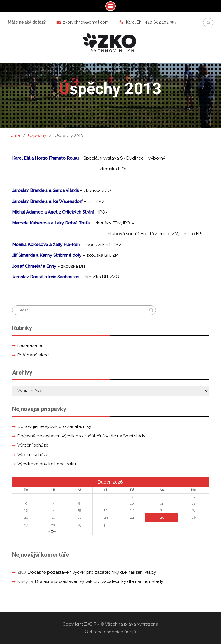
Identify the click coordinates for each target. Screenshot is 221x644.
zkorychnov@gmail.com (86, 22)
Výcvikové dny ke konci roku (47, 464)
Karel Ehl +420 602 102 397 (151, 22)
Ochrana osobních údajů (110, 632)
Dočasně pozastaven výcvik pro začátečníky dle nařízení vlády (81, 436)
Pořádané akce (33, 355)
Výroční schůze (33, 445)
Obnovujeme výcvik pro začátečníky (54, 426)
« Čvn (52, 532)
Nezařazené (30, 345)
